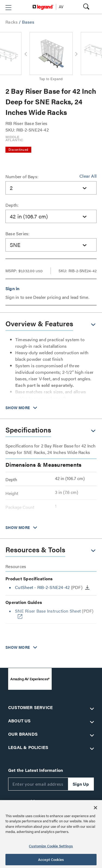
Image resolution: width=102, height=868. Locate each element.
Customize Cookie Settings (51, 846)
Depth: (12, 205)
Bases (28, 22)
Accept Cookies (51, 859)
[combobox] (51, 188)
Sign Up (81, 784)
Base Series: (17, 234)
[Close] (95, 808)
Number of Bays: (22, 176)
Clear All (88, 176)
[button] (8, 8)
